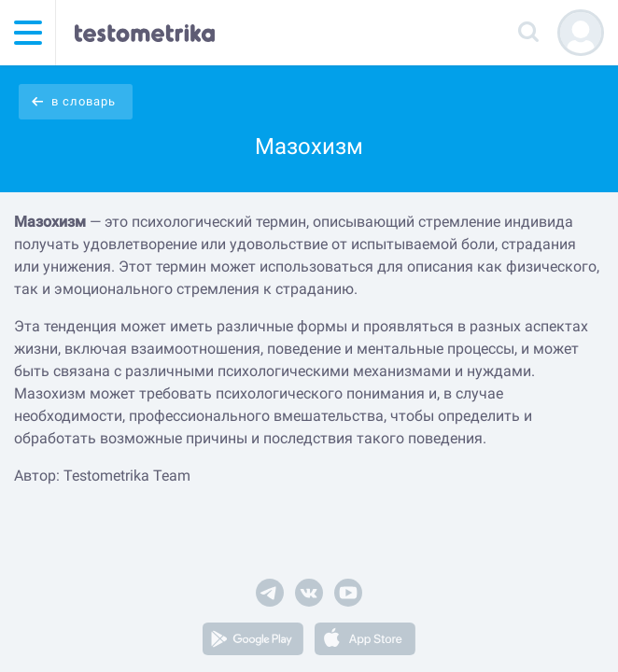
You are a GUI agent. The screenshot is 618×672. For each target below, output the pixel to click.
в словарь (84, 101)
